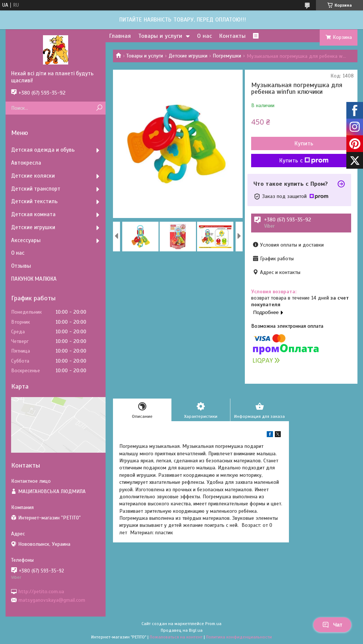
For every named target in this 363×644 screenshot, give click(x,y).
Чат (332, 625)
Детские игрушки (188, 56)
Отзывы (21, 266)
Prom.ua (213, 624)
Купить (304, 143)
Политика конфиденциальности (239, 637)
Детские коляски (33, 176)
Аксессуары (26, 240)
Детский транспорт (36, 189)
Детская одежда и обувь (43, 150)
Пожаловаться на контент (176, 637)
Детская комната (33, 214)
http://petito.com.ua (41, 591)
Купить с (304, 161)
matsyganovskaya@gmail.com (52, 600)
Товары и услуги (160, 36)
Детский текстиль (34, 201)
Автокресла (26, 163)
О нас (204, 36)
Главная (120, 36)
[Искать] (99, 108)
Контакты (232, 36)
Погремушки (227, 56)
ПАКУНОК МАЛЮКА (34, 279)
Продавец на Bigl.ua (182, 630)
